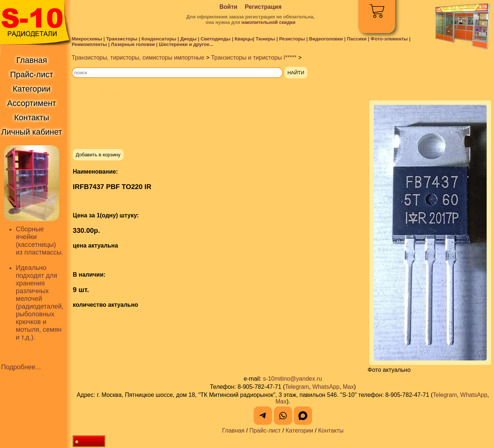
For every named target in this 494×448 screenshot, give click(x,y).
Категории (299, 431)
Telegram (297, 387)
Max (348, 387)
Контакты (331, 431)
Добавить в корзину (98, 155)
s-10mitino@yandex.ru (293, 379)
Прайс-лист (265, 431)
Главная (233, 431)
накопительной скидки (269, 22)
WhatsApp (326, 387)
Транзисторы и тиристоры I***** (254, 58)
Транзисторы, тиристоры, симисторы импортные (138, 58)
